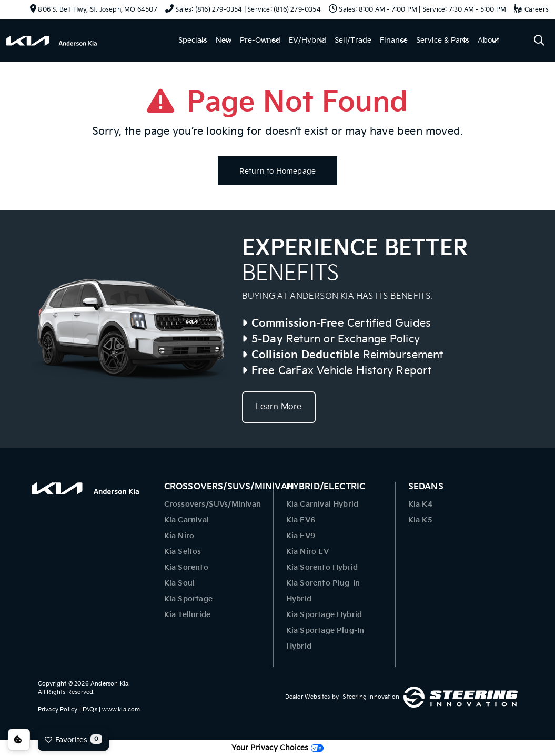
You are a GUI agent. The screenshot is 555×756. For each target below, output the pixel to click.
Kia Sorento (186, 567)
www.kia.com (121, 709)
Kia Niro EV (307, 552)
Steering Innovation (371, 697)
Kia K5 (420, 520)
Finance (394, 40)
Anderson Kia (109, 684)
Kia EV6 (301, 520)
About (488, 40)
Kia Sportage (188, 599)
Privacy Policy (58, 709)
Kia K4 (420, 504)
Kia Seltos (183, 552)
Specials (193, 40)
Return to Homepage (278, 171)
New (224, 40)
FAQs (90, 709)
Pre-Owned (260, 40)
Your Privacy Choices (277, 748)
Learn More (279, 407)
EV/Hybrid (307, 40)
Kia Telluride (188, 615)
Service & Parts (443, 40)
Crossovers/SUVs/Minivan (213, 504)
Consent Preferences (19, 740)
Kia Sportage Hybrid (324, 615)
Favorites (73, 739)
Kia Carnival (186, 520)
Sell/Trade (353, 40)
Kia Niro (179, 536)
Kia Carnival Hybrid (322, 504)
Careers (531, 10)
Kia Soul (180, 583)
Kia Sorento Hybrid (322, 567)
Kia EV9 (301, 536)
